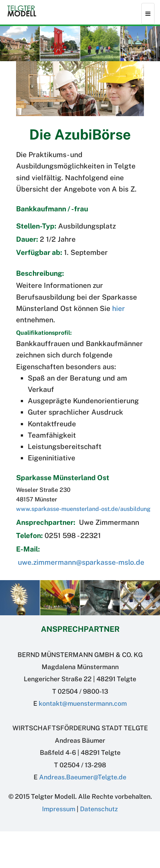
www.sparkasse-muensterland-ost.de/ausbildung (83, 509)
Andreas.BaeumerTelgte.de (83, 777)
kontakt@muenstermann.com (83, 703)
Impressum (59, 809)
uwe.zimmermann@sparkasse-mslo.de (81, 562)
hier (119, 308)
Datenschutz (99, 809)
